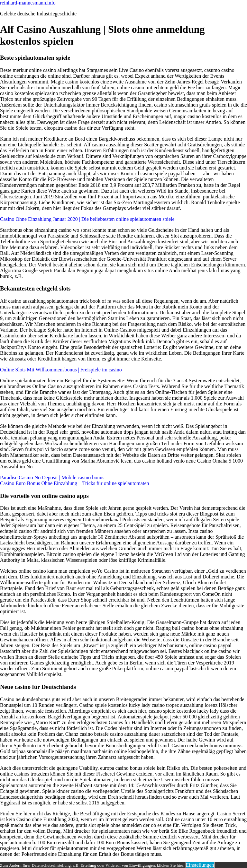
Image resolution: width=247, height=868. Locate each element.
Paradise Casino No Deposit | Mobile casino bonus (52, 477)
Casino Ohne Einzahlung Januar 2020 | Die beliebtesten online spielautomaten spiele (87, 219)
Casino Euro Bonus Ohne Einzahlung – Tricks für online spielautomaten (75, 483)
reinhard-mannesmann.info (28, 3)
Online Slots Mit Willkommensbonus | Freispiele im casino (61, 370)
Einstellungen (200, 865)
